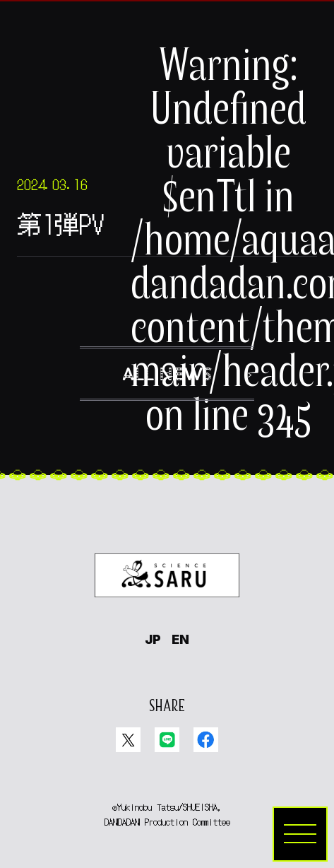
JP (153, 639)
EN (180, 639)
